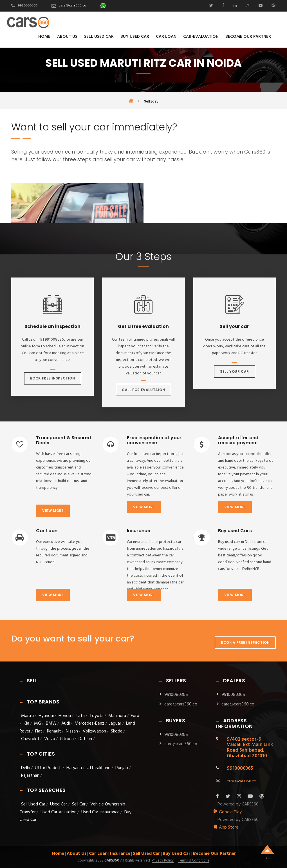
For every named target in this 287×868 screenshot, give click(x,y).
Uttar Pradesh (48, 768)
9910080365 (28, 5)
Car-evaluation (201, 37)
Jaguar (115, 723)
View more (53, 511)
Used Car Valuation (59, 812)
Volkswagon (94, 731)
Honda (65, 716)
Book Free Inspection (53, 378)
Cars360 (111, 861)
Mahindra (117, 716)
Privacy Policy (163, 861)
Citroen (67, 739)
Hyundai (46, 716)
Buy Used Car (135, 37)
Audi (66, 723)
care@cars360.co (72, 5)
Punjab (122, 768)
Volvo (50, 739)
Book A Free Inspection (245, 642)
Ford (135, 716)
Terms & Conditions (194, 861)
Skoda (117, 731)
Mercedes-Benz (89, 723)
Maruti (27, 716)
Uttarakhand (99, 768)
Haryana (74, 768)
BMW (51, 723)
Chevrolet (30, 739)
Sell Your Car (235, 371)
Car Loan (166, 37)
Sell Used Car (99, 37)
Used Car (59, 804)
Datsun (85, 739)
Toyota (97, 716)
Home (44, 37)
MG (38, 723)
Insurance (120, 854)
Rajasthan (30, 776)
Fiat (39, 731)
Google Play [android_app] (227, 812)
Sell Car (79, 804)
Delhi (26, 768)
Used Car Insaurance (100, 812)
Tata (80, 716)
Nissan (72, 731)
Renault (54, 731)
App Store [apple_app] (226, 827)
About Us (67, 37)
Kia (26, 723)
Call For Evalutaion (143, 390)
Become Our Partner (248, 37)
